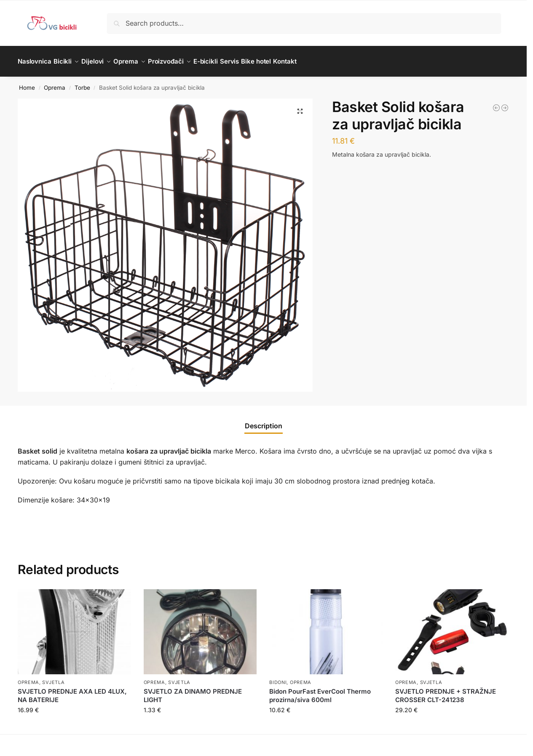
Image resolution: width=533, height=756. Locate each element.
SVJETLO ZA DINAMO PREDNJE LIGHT (193, 691)
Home (27, 83)
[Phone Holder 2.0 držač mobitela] (505, 103)
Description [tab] (264, 421)
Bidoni (278, 678)
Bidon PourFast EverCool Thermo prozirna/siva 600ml (320, 691)
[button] (300, 107)
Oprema (55, 83)
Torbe (82, 83)
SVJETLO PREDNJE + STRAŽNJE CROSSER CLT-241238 (446, 691)
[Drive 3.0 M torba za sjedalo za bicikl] (496, 103)
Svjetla (53, 678)
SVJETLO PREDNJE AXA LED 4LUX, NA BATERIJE (72, 691)
